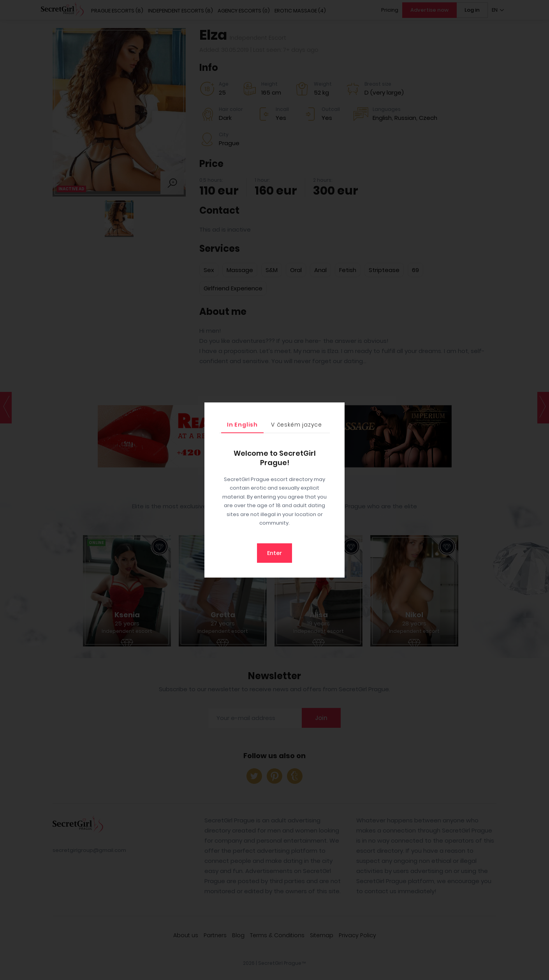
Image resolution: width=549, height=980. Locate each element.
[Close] (337, 410)
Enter (274, 553)
